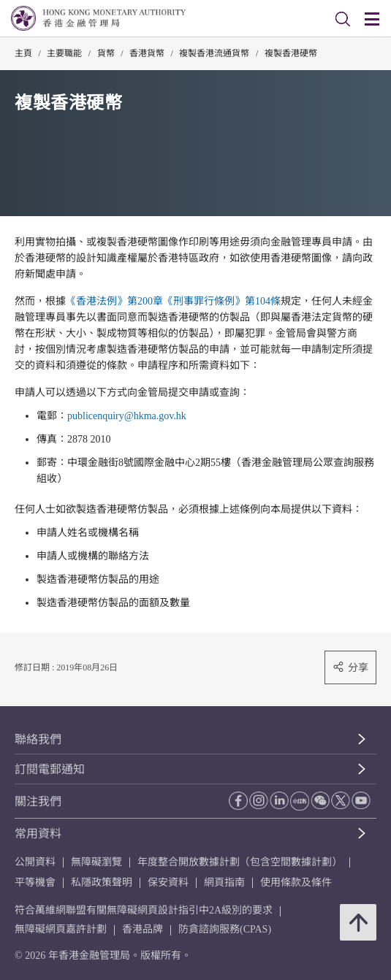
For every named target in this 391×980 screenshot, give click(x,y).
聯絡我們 (38, 739)
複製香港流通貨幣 (214, 53)
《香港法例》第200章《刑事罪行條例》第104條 (173, 301)
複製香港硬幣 (291, 53)
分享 (350, 667)
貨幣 (106, 53)
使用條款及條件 (296, 883)
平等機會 (35, 883)
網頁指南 (224, 883)
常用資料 (38, 834)
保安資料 (168, 883)
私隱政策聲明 (102, 883)
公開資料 (35, 862)
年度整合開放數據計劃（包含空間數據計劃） (240, 862)
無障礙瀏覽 (96, 862)
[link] (343, 19)
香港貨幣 (147, 53)
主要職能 (64, 53)
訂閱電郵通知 (50, 769)
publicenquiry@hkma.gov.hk (127, 416)
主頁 (23, 53)
